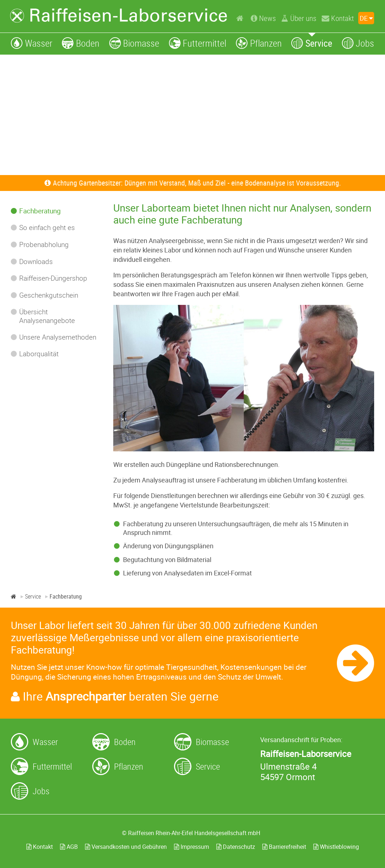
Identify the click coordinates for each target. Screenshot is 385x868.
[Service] (312, 43)
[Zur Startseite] (119, 16)
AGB (69, 847)
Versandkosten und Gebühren (126, 847)
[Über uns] (299, 18)
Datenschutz (236, 847)
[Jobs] (358, 43)
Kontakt (40, 847)
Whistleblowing (336, 847)
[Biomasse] (134, 43)
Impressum (192, 847)
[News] (263, 18)
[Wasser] (32, 43)
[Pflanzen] (259, 43)
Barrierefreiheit (284, 847)
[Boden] (81, 43)
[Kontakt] (338, 18)
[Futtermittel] (198, 43)
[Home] (241, 18)
